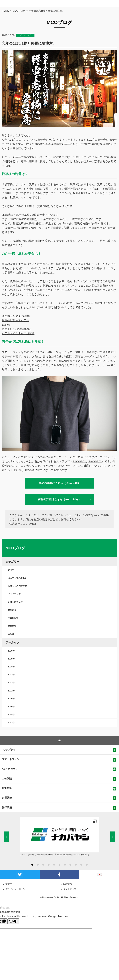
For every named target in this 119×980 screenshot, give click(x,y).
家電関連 (7, 798)
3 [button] (43, 865)
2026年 (11, 651)
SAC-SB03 (95, 461)
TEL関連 (7, 788)
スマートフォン (11, 759)
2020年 (11, 699)
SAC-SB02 (79, 461)
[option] (60, 836)
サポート (10, 884)
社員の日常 (13, 618)
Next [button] (113, 837)
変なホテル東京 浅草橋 (16, 316)
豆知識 (11, 634)
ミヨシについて (15, 602)
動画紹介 (12, 610)
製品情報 (12, 626)
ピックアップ (14, 594)
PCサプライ (9, 750)
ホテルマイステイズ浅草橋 (18, 333)
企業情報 (67, 884)
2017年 (11, 723)
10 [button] (81, 865)
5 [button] (54, 865)
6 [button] (59, 865)
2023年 (11, 675)
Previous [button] (6, 837)
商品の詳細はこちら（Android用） (59, 499)
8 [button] (70, 865)
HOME (5, 11)
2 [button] (38, 865)
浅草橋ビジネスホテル (15, 320)
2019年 (11, 707)
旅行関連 (7, 807)
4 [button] (49, 865)
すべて (11, 570)
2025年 (11, 659)
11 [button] (87, 865)
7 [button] (65, 865)
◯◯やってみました (17, 578)
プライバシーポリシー (16, 889)
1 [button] (32, 865)
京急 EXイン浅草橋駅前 (16, 329)
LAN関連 (7, 779)
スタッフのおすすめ (17, 586)
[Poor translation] (13, 921)
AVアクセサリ (10, 769)
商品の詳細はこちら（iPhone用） (59, 483)
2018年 (11, 715)
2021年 (11, 691)
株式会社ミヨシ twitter (23, 524)
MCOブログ (19, 11)
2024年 (11, 667)
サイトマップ (70, 889)
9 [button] (76, 865)
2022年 (11, 683)
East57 (6, 325)
